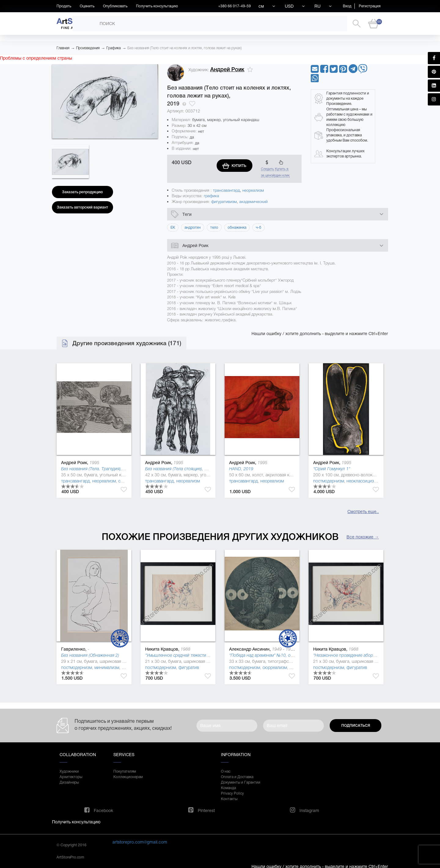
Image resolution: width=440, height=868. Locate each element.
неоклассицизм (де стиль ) (372, 481)
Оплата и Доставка (237, 777)
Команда (228, 788)
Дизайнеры (69, 782)
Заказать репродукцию (82, 192)
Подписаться (356, 726)
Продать (64, 6)
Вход (347, 6)
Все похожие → (363, 537)
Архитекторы (71, 777)
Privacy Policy (232, 793)
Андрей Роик (227, 69)
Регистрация (370, 6)
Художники (69, 771)
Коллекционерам (128, 777)
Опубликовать (115, 6)
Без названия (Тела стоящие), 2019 (180, 469)
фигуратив (189, 667)
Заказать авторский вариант (82, 207)
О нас (226, 771)
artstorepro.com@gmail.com (140, 842)
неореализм (253, 190)
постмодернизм (329, 481)
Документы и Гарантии (241, 782)
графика (211, 196)
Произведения (88, 48)
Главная (63, 48)
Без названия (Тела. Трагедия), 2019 (97, 469)
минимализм (107, 667)
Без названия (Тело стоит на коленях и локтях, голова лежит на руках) (185, 48)
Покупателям (125, 771)
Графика (114, 48)
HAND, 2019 (241, 469)
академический (253, 202)
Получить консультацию (157, 6)
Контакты (229, 799)
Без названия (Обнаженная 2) (90, 655)
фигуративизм (224, 202)
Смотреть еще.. (363, 512)
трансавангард (226, 190)
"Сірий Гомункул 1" (332, 469)
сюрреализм (275, 667)
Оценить (87, 6)
